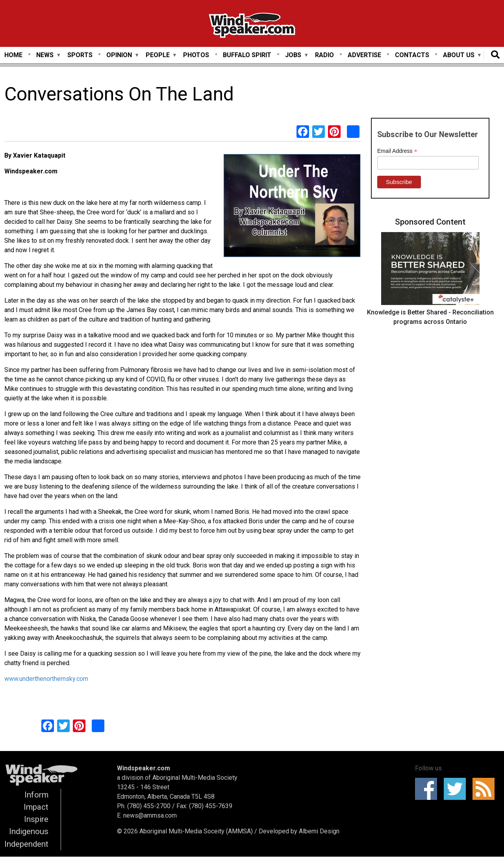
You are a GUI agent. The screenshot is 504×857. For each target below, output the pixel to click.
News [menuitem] (45, 55)
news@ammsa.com (150, 815)
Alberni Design (319, 831)
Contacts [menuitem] (412, 55)
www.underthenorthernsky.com (46, 679)
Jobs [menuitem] (293, 55)
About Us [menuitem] (459, 55)
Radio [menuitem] (324, 55)
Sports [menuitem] (80, 55)
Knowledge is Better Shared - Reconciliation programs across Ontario (430, 317)
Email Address (397, 151)
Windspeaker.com (144, 768)
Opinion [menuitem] (119, 55)
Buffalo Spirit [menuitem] (247, 55)
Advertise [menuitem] (364, 55)
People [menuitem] (158, 55)
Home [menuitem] (13, 55)
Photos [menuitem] (196, 55)
